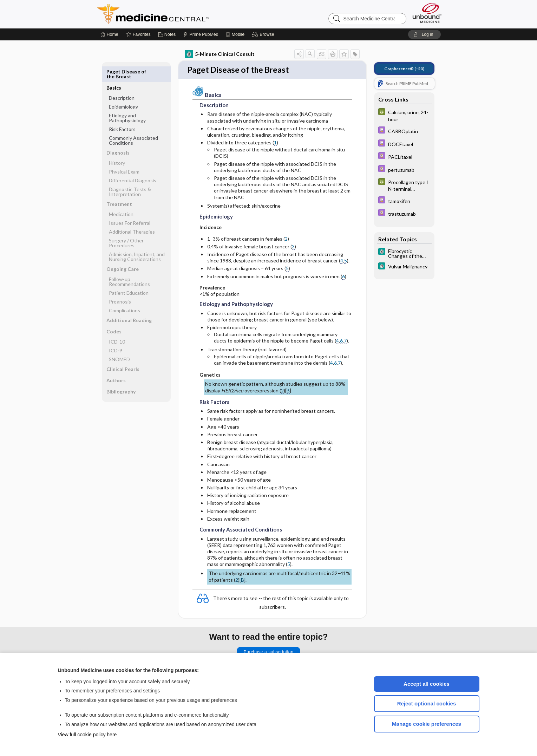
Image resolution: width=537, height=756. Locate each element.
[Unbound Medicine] (427, 13)
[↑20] (404, 69)
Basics (114, 71)
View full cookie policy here (87, 735)
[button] (264, 34)
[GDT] (404, 115)
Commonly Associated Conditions (133, 124)
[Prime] (201, 34)
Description (122, 82)
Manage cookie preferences (427, 724)
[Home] (109, 34)
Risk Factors (122, 113)
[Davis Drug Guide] (404, 131)
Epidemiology (123, 90)
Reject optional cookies (427, 703)
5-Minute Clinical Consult (220, 54)
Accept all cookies (427, 684)
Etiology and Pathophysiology (127, 102)
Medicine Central (184, 14)
